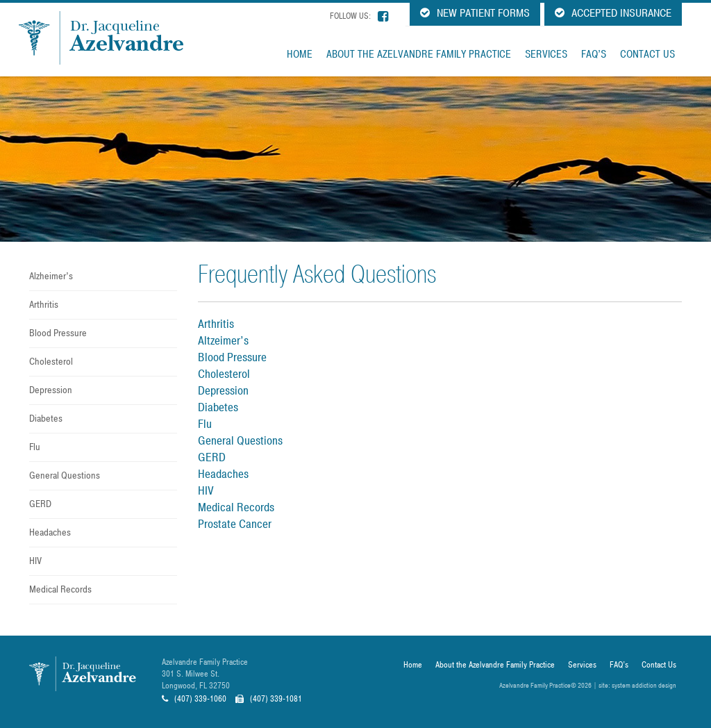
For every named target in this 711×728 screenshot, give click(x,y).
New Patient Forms (475, 13)
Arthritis (44, 305)
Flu (35, 447)
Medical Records (60, 589)
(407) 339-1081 (269, 699)
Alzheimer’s (51, 276)
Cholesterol (51, 362)
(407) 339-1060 (194, 699)
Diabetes (46, 419)
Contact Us (647, 54)
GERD (40, 504)
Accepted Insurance (613, 13)
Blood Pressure (58, 333)
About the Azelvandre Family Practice (419, 54)
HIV (35, 561)
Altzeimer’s (223, 341)
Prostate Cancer (235, 524)
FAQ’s (594, 54)
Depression (51, 390)
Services (546, 54)
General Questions (65, 475)
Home (300, 54)
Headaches (50, 532)
